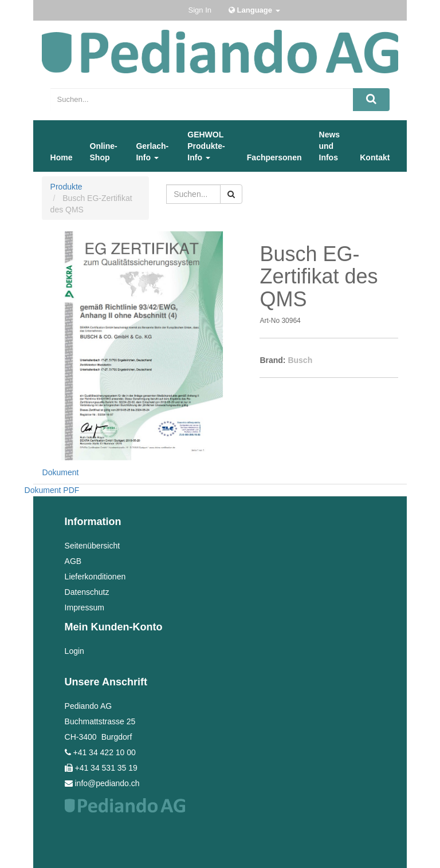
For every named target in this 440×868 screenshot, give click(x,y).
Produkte (66, 187)
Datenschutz (87, 592)
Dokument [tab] (61, 472)
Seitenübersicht (93, 546)
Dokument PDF (52, 490)
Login (74, 651)
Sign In (200, 10)
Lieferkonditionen (95, 577)
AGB (73, 561)
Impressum (85, 607)
